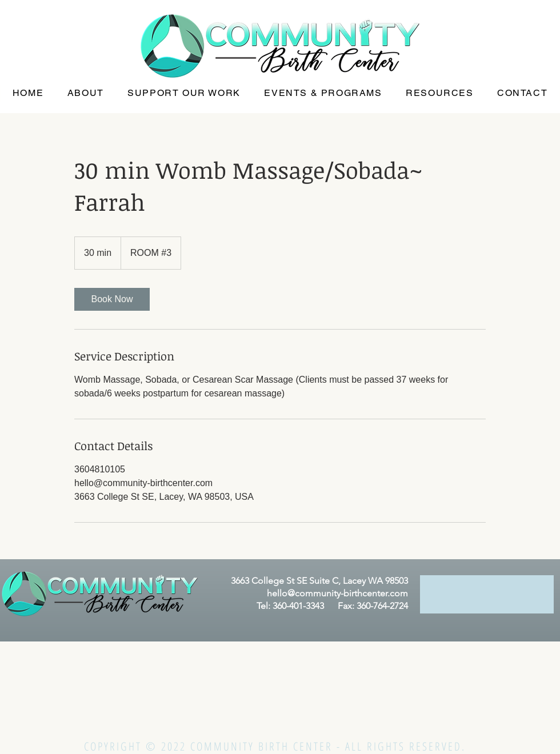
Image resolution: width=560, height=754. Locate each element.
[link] (112, 299)
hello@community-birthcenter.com (337, 593)
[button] (86, 93)
